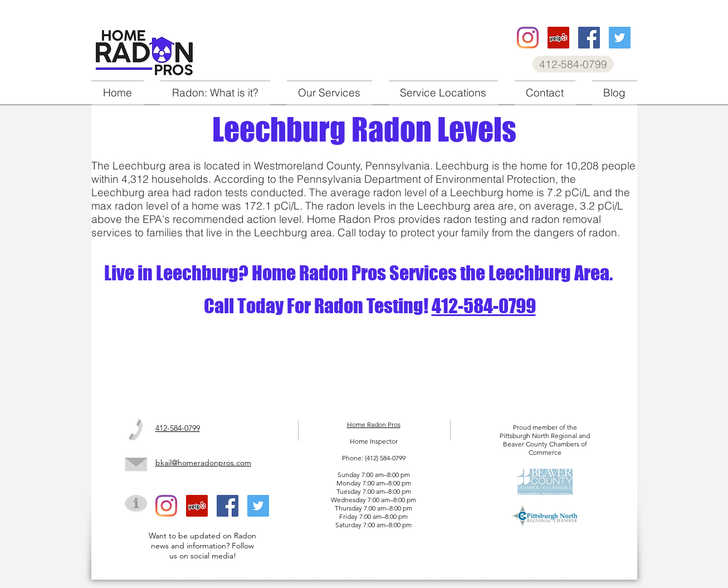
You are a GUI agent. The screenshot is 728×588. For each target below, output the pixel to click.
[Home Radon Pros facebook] (589, 38)
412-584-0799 (484, 306)
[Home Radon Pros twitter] (620, 38)
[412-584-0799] (573, 64)
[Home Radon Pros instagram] (528, 38)
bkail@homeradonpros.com (203, 463)
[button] (329, 93)
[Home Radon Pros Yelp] (558, 38)
